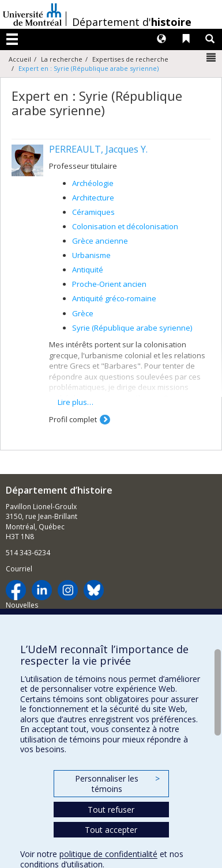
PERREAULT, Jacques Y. (98, 149)
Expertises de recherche (130, 59)
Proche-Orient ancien (109, 284)
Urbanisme (91, 255)
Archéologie (93, 183)
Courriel (19, 569)
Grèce (83, 313)
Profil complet (73, 419)
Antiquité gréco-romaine (114, 298)
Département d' (132, 22)
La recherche (62, 59)
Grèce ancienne (100, 241)
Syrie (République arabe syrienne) (132, 328)
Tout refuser (111, 810)
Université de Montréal (32, 14)
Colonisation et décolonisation (125, 226)
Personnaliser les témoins (117, 784)
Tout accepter (111, 830)
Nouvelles (22, 605)
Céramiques (93, 212)
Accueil (20, 59)
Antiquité (88, 270)
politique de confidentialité (108, 854)
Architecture (93, 198)
